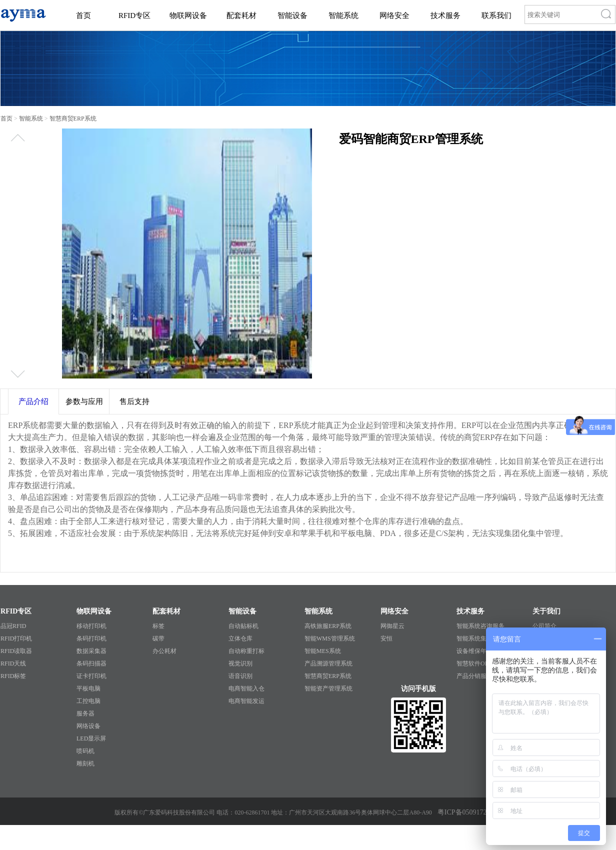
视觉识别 (240, 663)
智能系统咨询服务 (480, 626)
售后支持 (134, 401)
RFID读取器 (16, 651)
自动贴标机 (243, 626)
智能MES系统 (323, 651)
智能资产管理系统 (328, 688)
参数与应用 (84, 401)
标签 (158, 626)
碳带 (158, 638)
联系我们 (496, 15)
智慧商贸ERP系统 (328, 676)
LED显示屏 (91, 738)
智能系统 (343, 15)
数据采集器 (91, 651)
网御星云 (392, 626)
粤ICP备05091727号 (467, 812)
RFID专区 (134, 15)
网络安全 (394, 15)
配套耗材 (241, 15)
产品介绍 (33, 401)
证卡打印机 (91, 676)
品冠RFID (13, 626)
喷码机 (85, 751)
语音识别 (240, 676)
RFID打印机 (16, 638)
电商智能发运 (246, 701)
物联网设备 (188, 15)
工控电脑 (88, 701)
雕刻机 (85, 763)
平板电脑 (88, 688)
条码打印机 (91, 638)
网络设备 (88, 726)
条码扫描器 (91, 663)
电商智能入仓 (246, 688)
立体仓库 (240, 638)
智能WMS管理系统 (330, 638)
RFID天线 (13, 663)
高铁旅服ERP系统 (328, 626)
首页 (83, 15)
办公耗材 (164, 651)
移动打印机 (91, 626)
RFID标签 (13, 676)
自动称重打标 (246, 651)
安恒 (386, 638)
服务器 (85, 713)
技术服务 (445, 15)
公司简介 (544, 626)
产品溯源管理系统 (328, 663)
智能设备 (292, 15)
